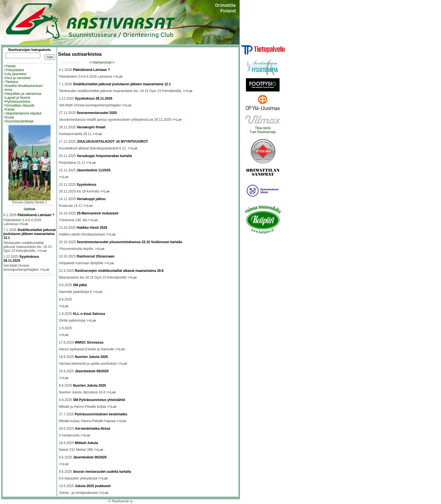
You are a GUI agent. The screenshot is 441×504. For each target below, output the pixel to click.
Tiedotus (12, 82)
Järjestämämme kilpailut (23, 113)
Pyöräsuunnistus (18, 102)
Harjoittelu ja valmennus (23, 94)
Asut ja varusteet (18, 78)
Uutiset (30, 209)
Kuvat (10, 117)
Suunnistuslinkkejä (19, 121)
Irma (9, 90)
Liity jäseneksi (16, 74)
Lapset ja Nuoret (18, 98)
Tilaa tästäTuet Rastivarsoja (263, 128)
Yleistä (10, 66)
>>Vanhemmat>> (102, 62)
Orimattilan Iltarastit (20, 106)
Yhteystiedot (15, 70)
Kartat (10, 109)
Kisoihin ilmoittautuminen (24, 86)
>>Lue (23, 224)
